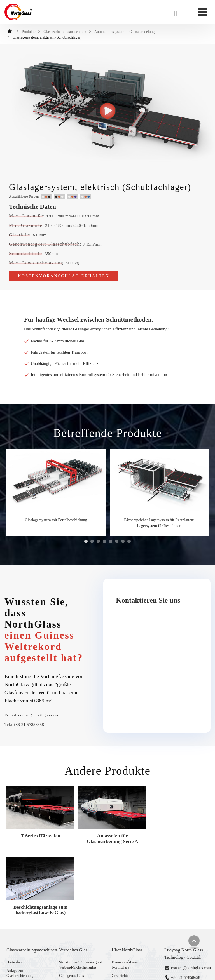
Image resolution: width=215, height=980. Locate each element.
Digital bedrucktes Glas (77, 911)
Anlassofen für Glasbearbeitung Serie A (107, 836)
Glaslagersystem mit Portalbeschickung (56, 520)
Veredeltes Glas (73, 877)
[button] (86, 541)
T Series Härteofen (39, 834)
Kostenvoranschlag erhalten (64, 276)
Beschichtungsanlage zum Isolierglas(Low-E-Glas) (176, 836)
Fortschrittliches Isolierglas (80, 919)
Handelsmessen (124, 928)
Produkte (29, 32)
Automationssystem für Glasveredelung (124, 32)
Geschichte (120, 902)
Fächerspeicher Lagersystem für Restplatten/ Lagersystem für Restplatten (159, 523)
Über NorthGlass (127, 877)
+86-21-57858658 (29, 724)
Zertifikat (119, 911)
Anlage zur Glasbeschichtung (20, 900)
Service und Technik (127, 919)
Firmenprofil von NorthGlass (125, 891)
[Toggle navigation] (203, 12)
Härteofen (14, 889)
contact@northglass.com (39, 715)
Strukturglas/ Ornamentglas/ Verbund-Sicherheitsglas (80, 891)
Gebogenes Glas (72, 902)
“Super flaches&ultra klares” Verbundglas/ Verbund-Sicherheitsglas (81, 933)
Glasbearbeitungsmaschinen (65, 32)
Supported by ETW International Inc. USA (108, 972)
